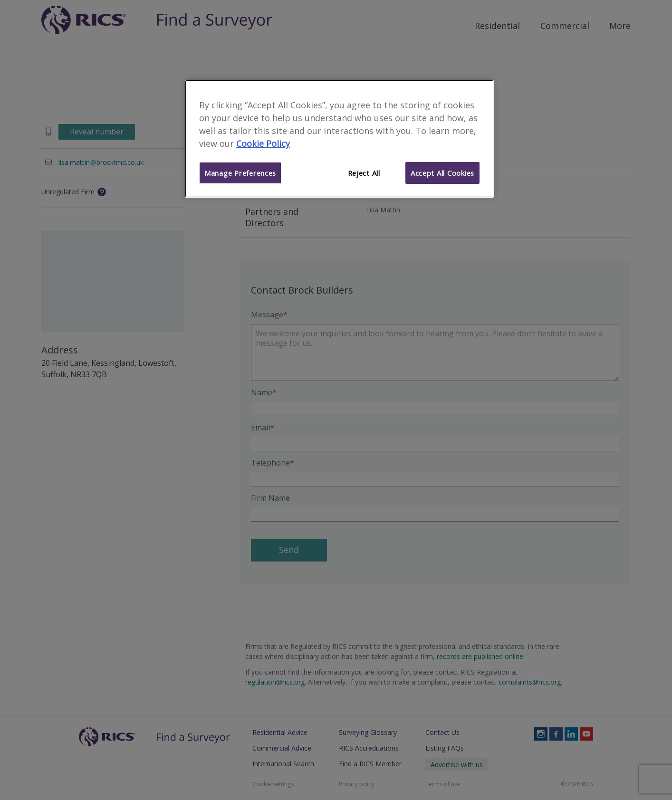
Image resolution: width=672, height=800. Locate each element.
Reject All (364, 173)
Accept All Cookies (442, 173)
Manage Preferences (240, 173)
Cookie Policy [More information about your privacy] (263, 143)
